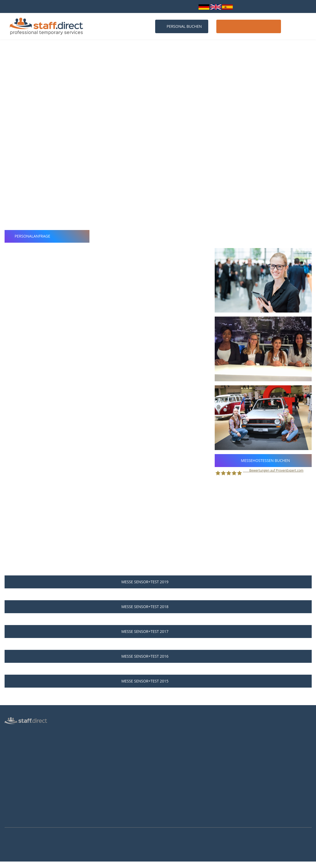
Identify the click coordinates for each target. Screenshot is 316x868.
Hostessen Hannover (100, 795)
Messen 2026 (94, 740)
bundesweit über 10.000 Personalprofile (39, 6)
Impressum (14, 802)
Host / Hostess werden (249, 26)
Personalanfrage (47, 236)
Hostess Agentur (18, 731)
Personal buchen (182, 26)
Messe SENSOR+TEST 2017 (158, 631)
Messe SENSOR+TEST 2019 (158, 582)
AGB (8, 794)
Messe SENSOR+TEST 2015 (158, 681)
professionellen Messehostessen (207, 140)
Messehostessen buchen (263, 460)
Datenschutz (15, 778)
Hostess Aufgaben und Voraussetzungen (195, 748)
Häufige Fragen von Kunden (106, 756)
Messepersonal (17, 747)
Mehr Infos (7, 865)
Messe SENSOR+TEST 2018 (158, 607)
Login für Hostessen (21, 770)
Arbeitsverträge (17, 817)
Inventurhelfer (16, 755)
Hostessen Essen (97, 802)
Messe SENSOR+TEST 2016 (158, 656)
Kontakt (298, 26)
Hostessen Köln (96, 771)
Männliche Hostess (20, 763)
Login (189, 6)
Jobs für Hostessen (177, 740)
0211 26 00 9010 (120, 6)
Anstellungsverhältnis (180, 732)
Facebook (250, 757)
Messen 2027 (94, 748)
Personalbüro (16, 739)
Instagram (251, 764)
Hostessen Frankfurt (100, 787)
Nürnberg (23, 110)
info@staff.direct (159, 6)
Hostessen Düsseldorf (101, 779)
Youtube (250, 772)
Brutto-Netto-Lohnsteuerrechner (189, 763)
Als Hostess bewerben (180, 756)
